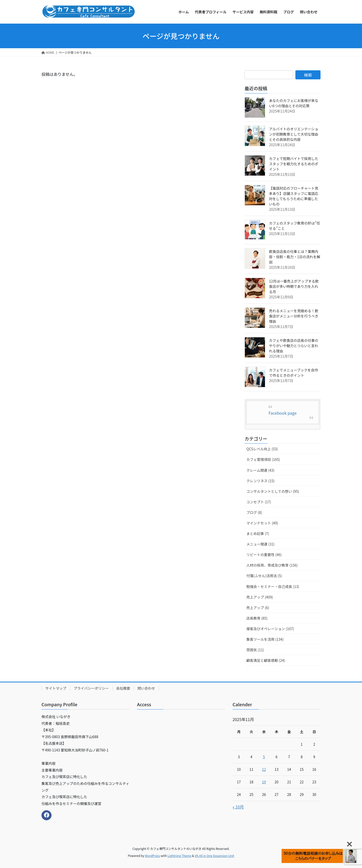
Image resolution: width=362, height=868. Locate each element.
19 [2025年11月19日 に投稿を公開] (264, 782)
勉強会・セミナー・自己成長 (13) (273, 586)
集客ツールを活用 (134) (265, 639)
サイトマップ (56, 688)
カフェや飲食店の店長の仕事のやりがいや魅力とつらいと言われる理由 (294, 346)
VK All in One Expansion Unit (215, 856)
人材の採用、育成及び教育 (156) (272, 565)
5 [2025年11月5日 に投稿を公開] (264, 757)
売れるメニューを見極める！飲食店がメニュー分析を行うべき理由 (294, 316)
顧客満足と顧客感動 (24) (266, 660)
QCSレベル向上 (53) (262, 449)
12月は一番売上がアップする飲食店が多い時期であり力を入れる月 (294, 286)
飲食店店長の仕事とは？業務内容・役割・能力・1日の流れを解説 (295, 257)
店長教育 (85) (257, 618)
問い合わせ (146, 688)
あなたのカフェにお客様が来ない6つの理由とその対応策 (294, 103)
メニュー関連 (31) (260, 544)
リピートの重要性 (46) (264, 555)
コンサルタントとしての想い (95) (273, 491)
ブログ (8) (254, 512)
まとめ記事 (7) (258, 533)
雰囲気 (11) (255, 650)
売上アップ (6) (258, 608)
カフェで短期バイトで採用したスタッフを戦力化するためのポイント (294, 164)
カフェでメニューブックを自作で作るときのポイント (293, 373)
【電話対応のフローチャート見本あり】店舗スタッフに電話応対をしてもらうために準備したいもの (294, 196)
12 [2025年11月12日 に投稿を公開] (264, 769)
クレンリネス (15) (260, 481)
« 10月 (238, 807)
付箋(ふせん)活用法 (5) (264, 576)
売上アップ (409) (260, 597)
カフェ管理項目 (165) (263, 459)
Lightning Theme (179, 856)
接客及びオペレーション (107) (270, 629)
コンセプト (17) (259, 502)
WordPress (153, 856)
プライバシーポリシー (91, 688)
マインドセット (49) (262, 523)
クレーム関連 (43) (260, 470)
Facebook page (283, 413)
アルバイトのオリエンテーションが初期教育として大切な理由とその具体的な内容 (294, 134)
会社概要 (123, 688)
